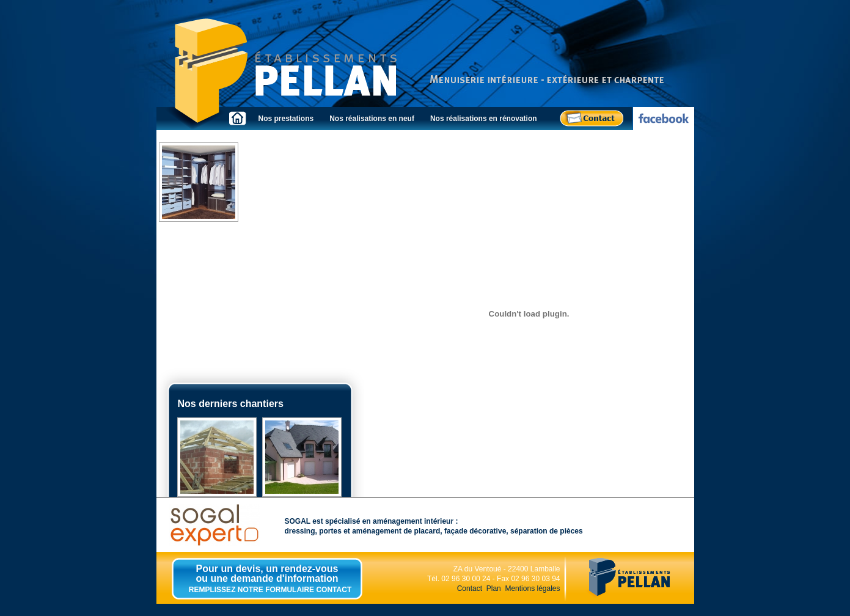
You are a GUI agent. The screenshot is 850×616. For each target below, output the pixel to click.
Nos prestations (286, 119)
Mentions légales (532, 588)
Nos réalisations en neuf (372, 119)
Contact (470, 588)
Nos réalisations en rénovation (484, 119)
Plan (494, 588)
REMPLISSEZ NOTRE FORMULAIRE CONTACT (270, 590)
